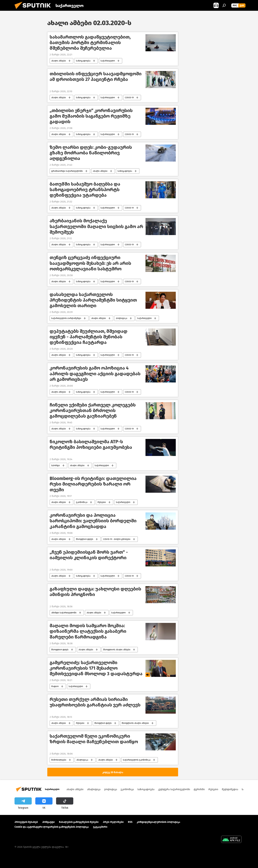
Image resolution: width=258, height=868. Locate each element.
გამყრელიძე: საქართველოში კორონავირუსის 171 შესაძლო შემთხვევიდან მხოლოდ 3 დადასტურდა (96, 668)
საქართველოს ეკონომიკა (137, 760)
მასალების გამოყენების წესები (79, 822)
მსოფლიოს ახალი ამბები (117, 650)
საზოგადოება (83, 61)
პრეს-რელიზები (113, 822)
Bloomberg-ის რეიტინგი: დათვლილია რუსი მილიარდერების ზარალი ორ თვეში (93, 484)
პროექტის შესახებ (26, 822)
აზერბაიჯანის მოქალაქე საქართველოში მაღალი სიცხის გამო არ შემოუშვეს (96, 226)
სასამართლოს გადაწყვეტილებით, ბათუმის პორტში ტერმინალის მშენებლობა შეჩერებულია (90, 43)
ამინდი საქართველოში (64, 613)
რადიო (55, 686)
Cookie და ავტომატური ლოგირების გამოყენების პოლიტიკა (52, 827)
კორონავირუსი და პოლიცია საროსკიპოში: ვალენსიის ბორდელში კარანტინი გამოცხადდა (93, 521)
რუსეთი (102, 502)
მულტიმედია (230, 789)
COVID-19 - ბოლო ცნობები (117, 539)
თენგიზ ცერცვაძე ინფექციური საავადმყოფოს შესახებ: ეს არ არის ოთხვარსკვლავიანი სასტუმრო (90, 263)
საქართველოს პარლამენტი (66, 318)
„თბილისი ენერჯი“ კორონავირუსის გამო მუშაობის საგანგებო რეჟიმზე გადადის (91, 116)
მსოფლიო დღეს (85, 539)
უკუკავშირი (100, 827)
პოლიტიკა (122, 318)
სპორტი (56, 465)
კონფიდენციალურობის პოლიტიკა (158, 822)
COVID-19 (129, 98)
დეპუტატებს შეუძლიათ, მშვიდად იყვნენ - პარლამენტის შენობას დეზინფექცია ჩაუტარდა (89, 337)
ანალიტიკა (82, 760)
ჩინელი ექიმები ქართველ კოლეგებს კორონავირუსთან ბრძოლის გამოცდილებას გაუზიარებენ (93, 411)
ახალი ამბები (59, 61)
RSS (130, 822)
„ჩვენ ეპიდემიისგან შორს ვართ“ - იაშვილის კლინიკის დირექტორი (89, 555)
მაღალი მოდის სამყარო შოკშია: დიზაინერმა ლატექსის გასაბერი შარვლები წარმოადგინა (88, 631)
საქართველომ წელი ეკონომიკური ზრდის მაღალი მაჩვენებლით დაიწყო (94, 739)
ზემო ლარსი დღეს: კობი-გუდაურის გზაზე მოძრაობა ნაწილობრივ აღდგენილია (91, 153)
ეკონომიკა (82, 502)
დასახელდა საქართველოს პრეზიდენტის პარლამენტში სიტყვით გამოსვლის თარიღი (93, 300)
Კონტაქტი (48, 822)
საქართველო (108, 61)
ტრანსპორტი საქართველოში (67, 171)
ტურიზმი (199, 789)
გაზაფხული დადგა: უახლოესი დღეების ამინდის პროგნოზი (95, 592)
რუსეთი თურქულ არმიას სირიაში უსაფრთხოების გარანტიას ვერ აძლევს (95, 702)
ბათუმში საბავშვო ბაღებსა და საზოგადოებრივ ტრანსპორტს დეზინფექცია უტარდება (85, 190)
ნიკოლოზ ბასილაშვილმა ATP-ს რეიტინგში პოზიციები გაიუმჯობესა (91, 444)
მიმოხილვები (59, 760)
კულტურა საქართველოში (174, 789)
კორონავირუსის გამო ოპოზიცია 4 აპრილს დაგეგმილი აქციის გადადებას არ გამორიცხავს (95, 374)
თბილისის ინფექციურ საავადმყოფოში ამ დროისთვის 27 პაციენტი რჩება (96, 77)
